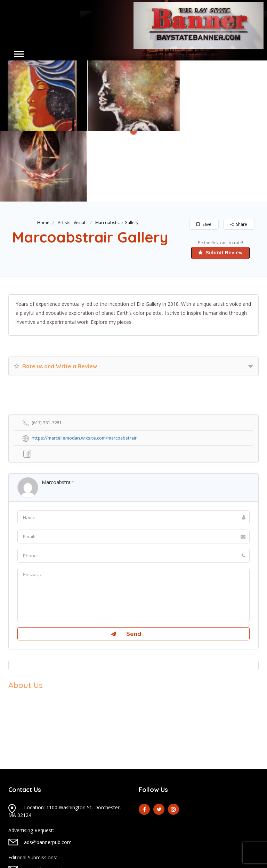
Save (204, 154)
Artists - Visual (71, 152)
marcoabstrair (58, 412)
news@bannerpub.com (50, 799)
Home (43, 152)
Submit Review (220, 182)
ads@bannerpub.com (48, 772)
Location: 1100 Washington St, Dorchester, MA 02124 (65, 741)
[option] (133, 96)
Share (239, 154)
